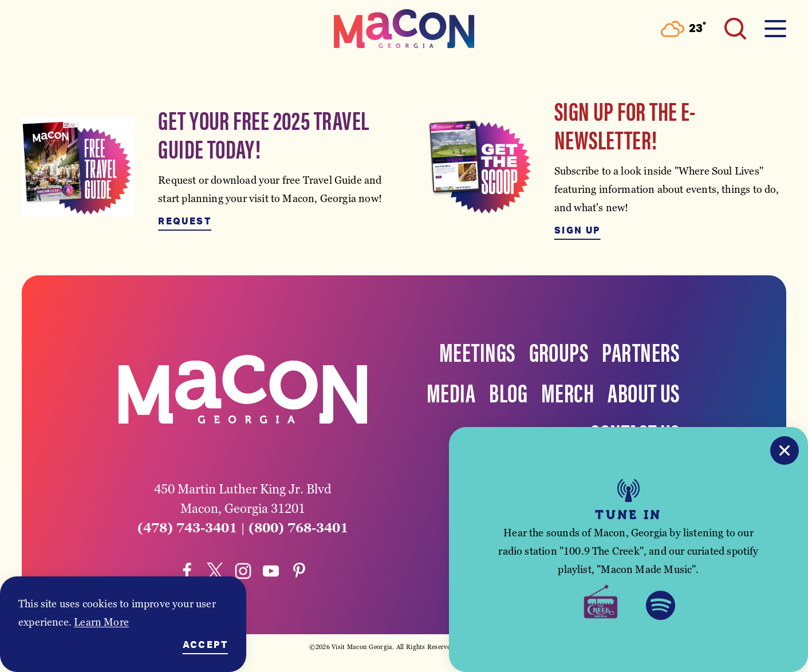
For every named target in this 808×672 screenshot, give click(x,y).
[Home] (404, 29)
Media (451, 392)
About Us (644, 392)
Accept (205, 645)
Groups (559, 351)
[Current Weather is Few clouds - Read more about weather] (683, 29)
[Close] (785, 450)
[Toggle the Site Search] (735, 29)
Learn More (101, 622)
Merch (567, 392)
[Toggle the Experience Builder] (110, 29)
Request (185, 222)
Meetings (477, 351)
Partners (641, 351)
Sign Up (578, 231)
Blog (508, 392)
